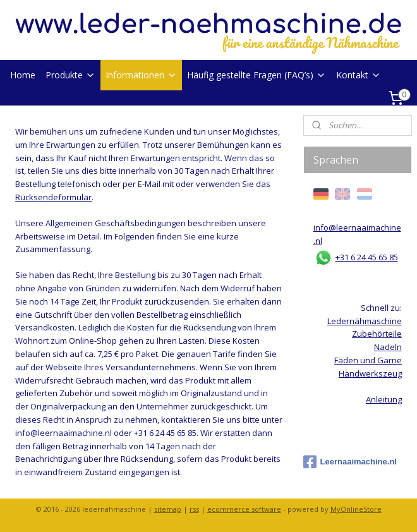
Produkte (70, 75)
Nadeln (388, 347)
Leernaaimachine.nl (350, 462)
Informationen (141, 75)
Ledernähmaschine (365, 321)
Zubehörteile (377, 334)
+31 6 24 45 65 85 (367, 257)
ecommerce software (244, 509)
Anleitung (384, 399)
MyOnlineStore (356, 509)
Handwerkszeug (370, 373)
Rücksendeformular (53, 197)
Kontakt (359, 75)
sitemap (168, 509)
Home (23, 75)
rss (194, 509)
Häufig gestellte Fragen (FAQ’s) (257, 75)
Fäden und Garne (368, 360)
